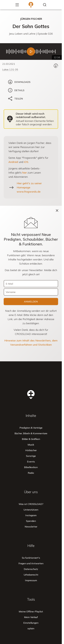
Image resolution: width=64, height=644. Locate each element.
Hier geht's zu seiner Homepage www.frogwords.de (29, 187)
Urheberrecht (31, 575)
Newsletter (31, 527)
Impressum (31, 580)
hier (25, 173)
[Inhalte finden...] (45, 5)
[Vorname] (31, 292)
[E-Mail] (31, 284)
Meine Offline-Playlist (31, 611)
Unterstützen (31, 510)
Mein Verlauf (31, 617)
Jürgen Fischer (31, 19)
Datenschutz (31, 569)
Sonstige (31, 456)
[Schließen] (57, 211)
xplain (31, 628)
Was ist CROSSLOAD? (31, 504)
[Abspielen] (31, 52)
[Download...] (56, 66)
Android (13, 162)
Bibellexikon (31, 467)
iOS (26, 162)
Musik (31, 445)
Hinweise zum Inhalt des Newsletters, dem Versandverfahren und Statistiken (31, 343)
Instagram (31, 515)
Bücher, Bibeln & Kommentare (31, 433)
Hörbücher (31, 450)
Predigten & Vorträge (31, 428)
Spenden (31, 521)
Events (31, 462)
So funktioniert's (31, 558)
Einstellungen (31, 623)
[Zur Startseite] (31, 5)
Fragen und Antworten (31, 563)
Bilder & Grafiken (31, 439)
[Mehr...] (17, 5)
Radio (31, 473)
